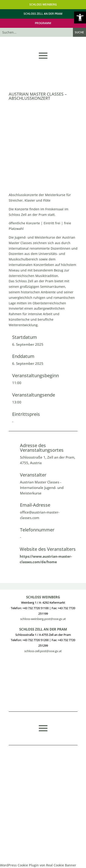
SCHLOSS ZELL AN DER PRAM (43, 14)
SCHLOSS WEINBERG (43, 4)
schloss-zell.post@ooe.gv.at (43, 651)
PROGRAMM (43, 23)
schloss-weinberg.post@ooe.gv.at (43, 619)
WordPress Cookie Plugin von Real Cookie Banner (38, 865)
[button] (80, 17)
